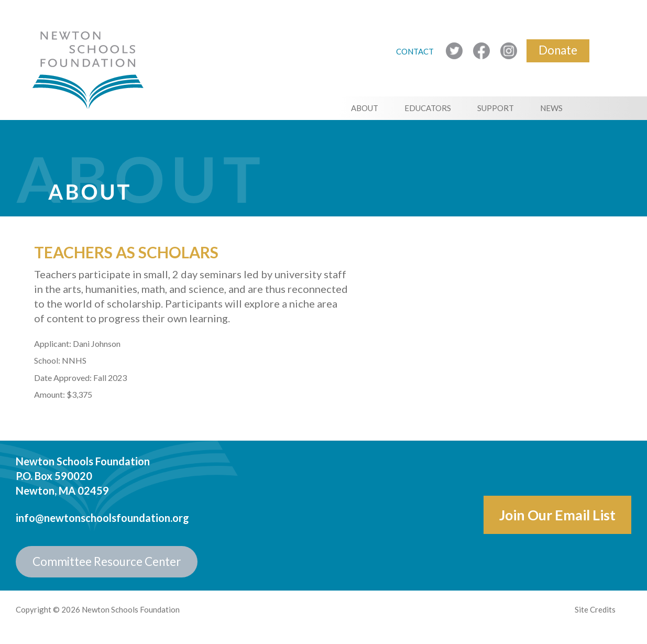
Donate (558, 50)
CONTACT (416, 51)
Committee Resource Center (107, 561)
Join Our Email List (557, 515)
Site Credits (595, 609)
